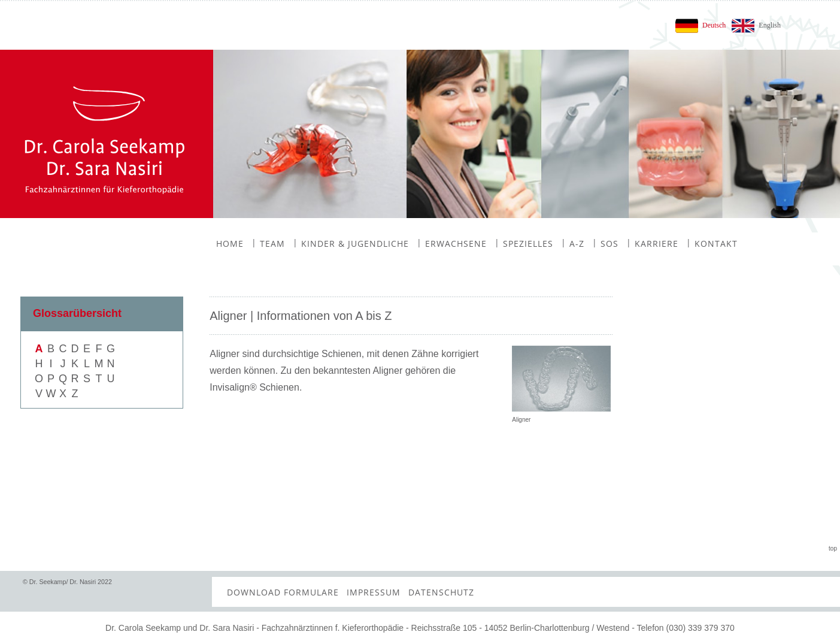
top (833, 548)
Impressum (374, 592)
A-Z (573, 243)
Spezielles (524, 243)
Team (268, 243)
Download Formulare (283, 592)
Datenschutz (441, 592)
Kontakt (712, 243)
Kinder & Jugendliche (351, 243)
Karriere (652, 243)
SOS (605, 243)
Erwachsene (452, 243)
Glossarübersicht (77, 313)
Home (230, 244)
